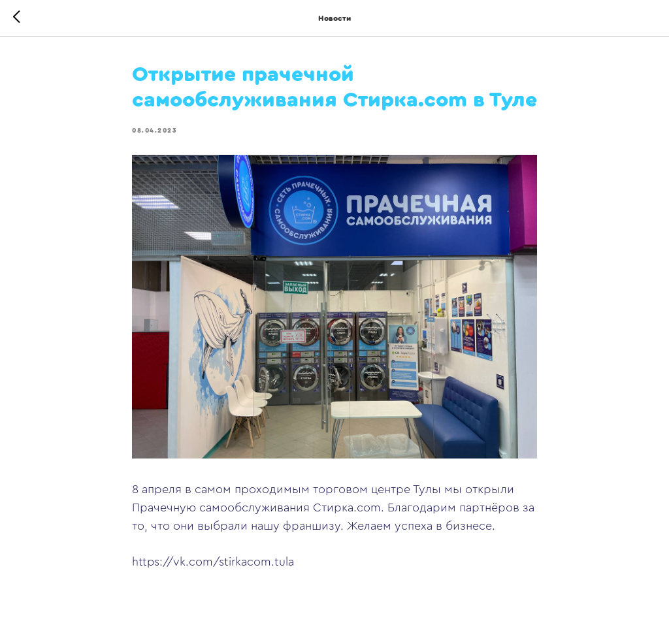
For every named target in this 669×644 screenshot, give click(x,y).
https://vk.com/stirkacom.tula (213, 562)
